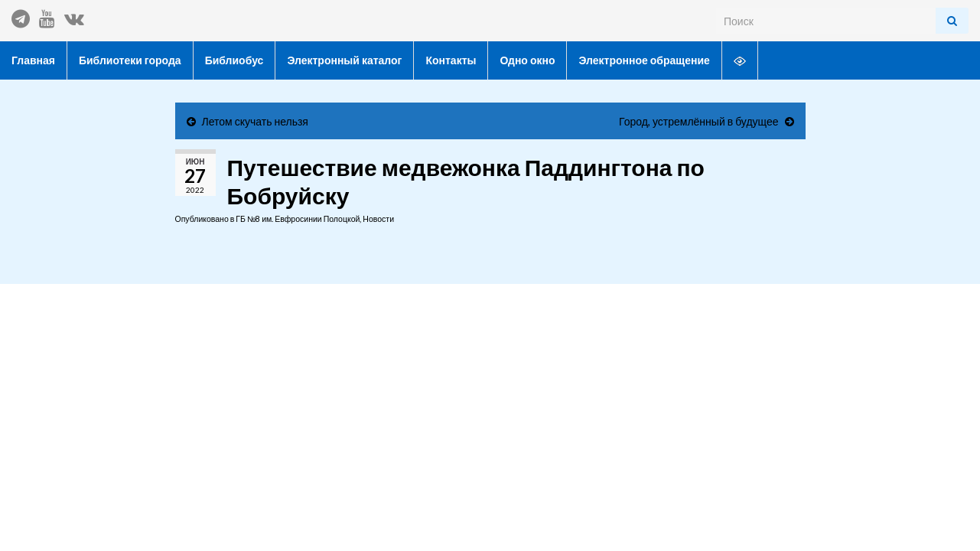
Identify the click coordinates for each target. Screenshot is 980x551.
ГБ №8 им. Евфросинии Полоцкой (298, 219)
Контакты (451, 60)
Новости (378, 219)
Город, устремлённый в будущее (698, 121)
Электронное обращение (644, 60)
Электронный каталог (344, 60)
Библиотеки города (130, 60)
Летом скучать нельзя (255, 121)
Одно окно (527, 60)
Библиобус (234, 60)
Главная (33, 60)
